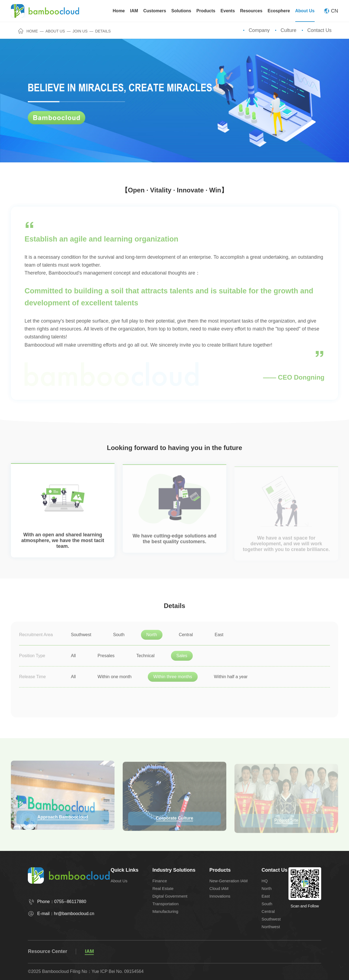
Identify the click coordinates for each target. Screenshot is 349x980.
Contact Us (319, 30)
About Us (55, 31)
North (267, 888)
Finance (160, 881)
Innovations (220, 896)
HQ (265, 881)
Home (28, 31)
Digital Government (170, 896)
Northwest (271, 927)
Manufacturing (165, 911)
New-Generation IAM (228, 881)
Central (268, 911)
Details (103, 31)
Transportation (166, 904)
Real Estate (163, 888)
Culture (288, 30)
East (266, 896)
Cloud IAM (219, 888)
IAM (89, 951)
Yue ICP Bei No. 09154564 (118, 971)
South (267, 904)
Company (259, 30)
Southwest (271, 919)
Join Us (80, 31)
